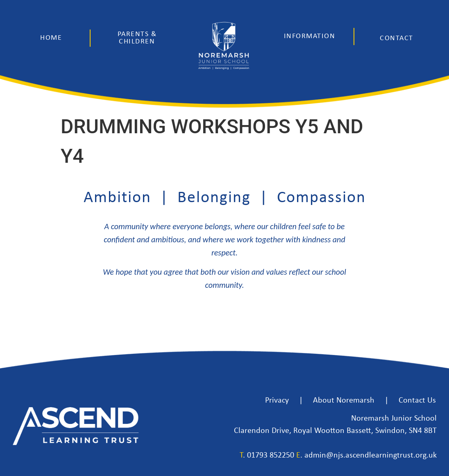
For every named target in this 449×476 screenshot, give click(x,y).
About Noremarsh (344, 401)
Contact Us (417, 401)
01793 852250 (271, 456)
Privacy (277, 401)
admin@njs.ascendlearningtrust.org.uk (371, 456)
